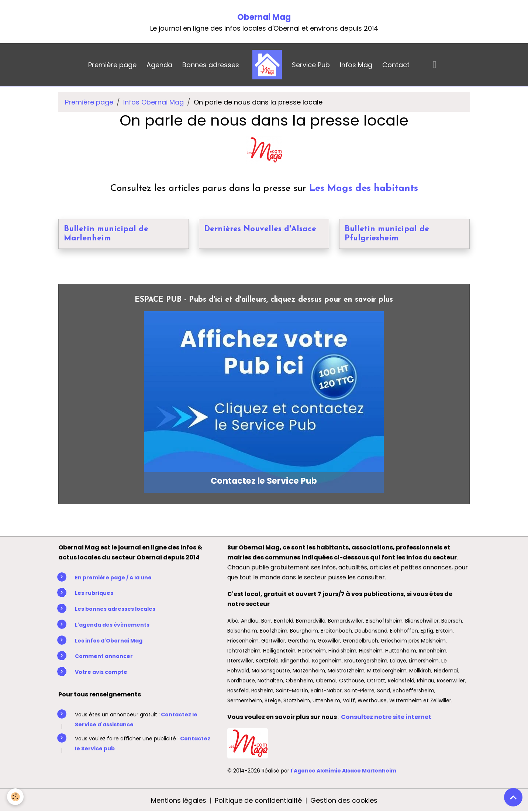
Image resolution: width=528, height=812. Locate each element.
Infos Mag (356, 65)
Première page (112, 65)
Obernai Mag (264, 17)
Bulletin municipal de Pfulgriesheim (387, 234)
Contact (396, 65)
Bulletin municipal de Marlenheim (106, 234)
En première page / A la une (113, 578)
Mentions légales (179, 800)
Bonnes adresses (211, 65)
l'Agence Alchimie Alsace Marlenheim (344, 771)
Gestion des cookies (344, 800)
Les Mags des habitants (364, 189)
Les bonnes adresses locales (115, 609)
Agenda (159, 65)
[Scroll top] (513, 797)
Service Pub (311, 65)
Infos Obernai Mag (153, 102)
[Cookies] (16, 797)
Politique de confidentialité (258, 800)
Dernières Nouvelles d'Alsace (260, 229)
